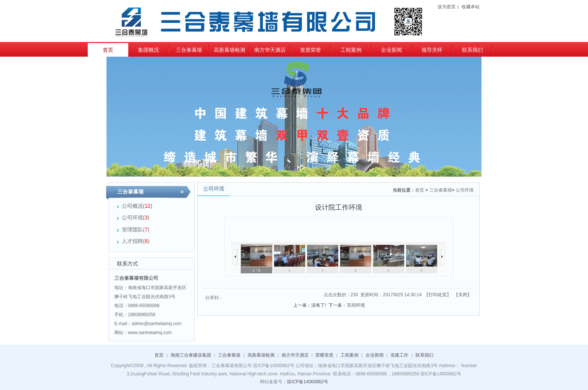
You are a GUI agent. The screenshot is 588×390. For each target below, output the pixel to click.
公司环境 (465, 190)
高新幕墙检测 (229, 50)
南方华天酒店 (270, 50)
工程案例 (351, 50)
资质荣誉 (310, 50)
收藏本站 (471, 7)
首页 (108, 50)
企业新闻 (391, 50)
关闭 (463, 295)
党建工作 (399, 355)
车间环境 (356, 305)
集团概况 (148, 50)
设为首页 (447, 7)
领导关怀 (432, 50)
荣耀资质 (324, 355)
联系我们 (472, 50)
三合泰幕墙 (189, 50)
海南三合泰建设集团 (191, 355)
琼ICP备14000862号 (307, 382)
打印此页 (438, 295)
